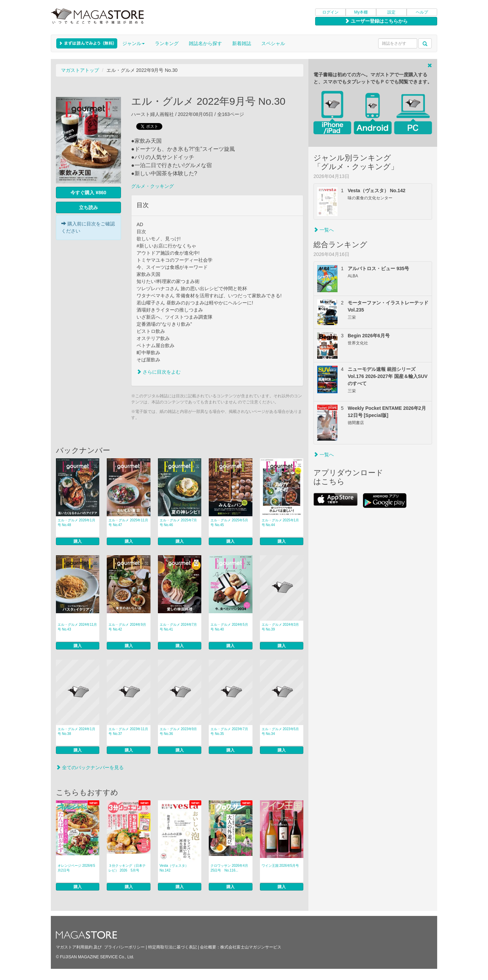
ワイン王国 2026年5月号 (280, 866)
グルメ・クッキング (152, 186)
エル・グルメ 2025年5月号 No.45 (229, 523)
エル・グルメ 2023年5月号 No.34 (280, 731)
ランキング (167, 43)
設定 (391, 12)
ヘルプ (422, 12)
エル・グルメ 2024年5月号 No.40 (229, 627)
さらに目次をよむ (159, 372)
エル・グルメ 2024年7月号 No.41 (178, 627)
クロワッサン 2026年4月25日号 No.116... (229, 868)
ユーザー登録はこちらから (376, 21)
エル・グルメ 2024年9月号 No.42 (127, 627)
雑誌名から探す (205, 43)
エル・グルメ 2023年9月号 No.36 (178, 731)
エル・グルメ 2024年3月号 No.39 (280, 627)
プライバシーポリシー (124, 947)
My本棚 (361, 12)
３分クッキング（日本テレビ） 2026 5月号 (127, 868)
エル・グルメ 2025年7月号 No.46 (178, 523)
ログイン (330, 12)
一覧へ (324, 230)
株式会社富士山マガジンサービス (251, 947)
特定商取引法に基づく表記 (172, 947)
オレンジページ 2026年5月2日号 (76, 868)
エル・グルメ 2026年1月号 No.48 (76, 523)
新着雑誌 (242, 43)
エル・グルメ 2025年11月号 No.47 (128, 523)
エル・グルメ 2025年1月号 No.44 (280, 523)
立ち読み (88, 207)
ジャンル (134, 43)
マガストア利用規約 (74, 947)
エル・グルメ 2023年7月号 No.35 (229, 731)
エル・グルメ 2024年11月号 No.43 (77, 627)
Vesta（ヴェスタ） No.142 (174, 868)
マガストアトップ (80, 70)
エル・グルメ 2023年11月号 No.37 (128, 731)
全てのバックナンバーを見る (90, 767)
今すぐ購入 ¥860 (88, 193)
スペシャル (273, 43)
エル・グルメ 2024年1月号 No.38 (76, 731)
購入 (78, 541)
